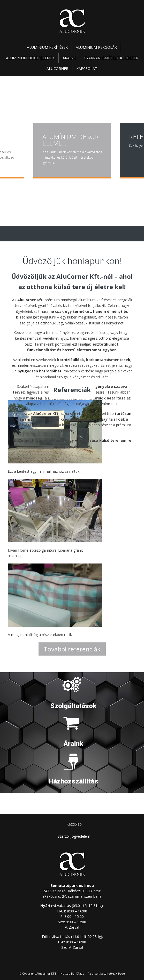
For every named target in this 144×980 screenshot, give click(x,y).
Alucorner (57, 68)
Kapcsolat (87, 68)
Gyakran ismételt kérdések (111, 58)
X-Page (120, 973)
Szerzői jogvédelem (74, 836)
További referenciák (72, 649)
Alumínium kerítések (47, 47)
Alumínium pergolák (96, 47)
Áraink (69, 58)
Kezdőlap (74, 824)
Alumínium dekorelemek (30, 58)
